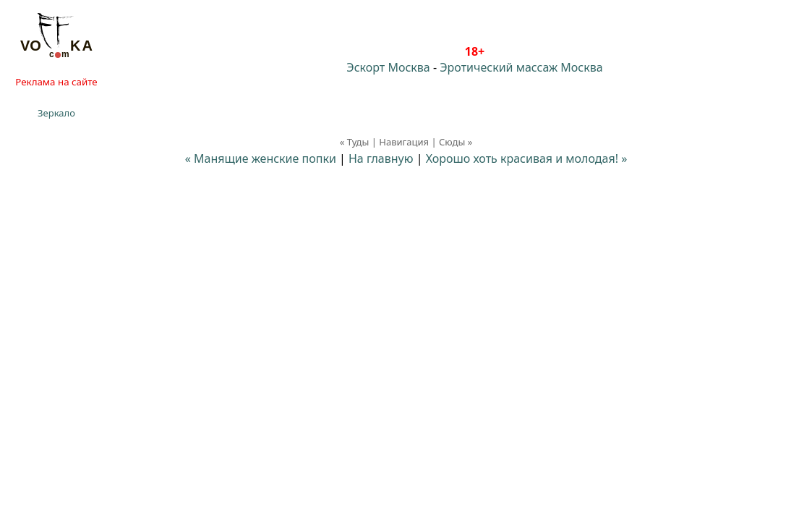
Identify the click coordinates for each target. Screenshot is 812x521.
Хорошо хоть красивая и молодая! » (527, 158)
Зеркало (56, 113)
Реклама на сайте (56, 82)
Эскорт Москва (388, 67)
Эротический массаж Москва (521, 67)
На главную (381, 158)
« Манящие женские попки (261, 158)
